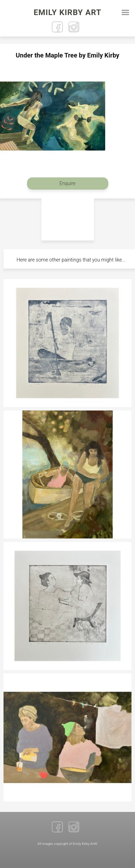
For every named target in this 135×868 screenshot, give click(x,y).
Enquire (67, 183)
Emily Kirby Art (67, 12)
